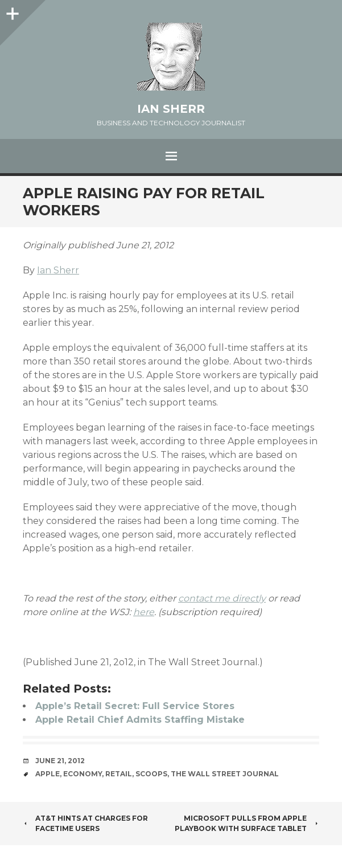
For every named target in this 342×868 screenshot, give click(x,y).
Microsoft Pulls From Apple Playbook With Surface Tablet (247, 823)
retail (119, 774)
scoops (151, 774)
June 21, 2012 (60, 761)
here (144, 612)
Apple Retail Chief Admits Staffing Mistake (140, 720)
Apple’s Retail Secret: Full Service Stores (135, 706)
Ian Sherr (171, 109)
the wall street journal (225, 774)
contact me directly (222, 598)
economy (83, 774)
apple (48, 774)
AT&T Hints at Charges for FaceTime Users (85, 823)
